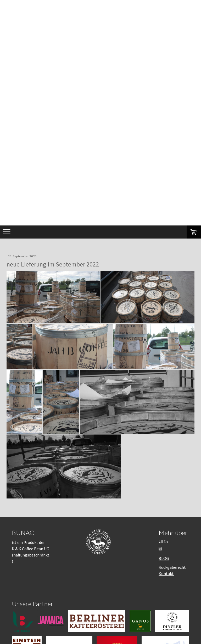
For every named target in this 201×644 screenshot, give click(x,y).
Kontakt (166, 573)
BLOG (164, 558)
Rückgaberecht (172, 567)
